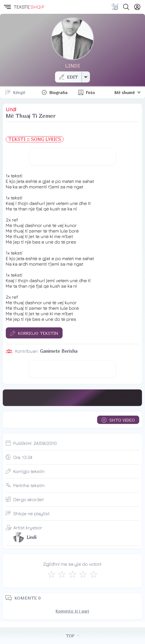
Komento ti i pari (72, 611)
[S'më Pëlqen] (51, 574)
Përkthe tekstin (29, 485)
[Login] (137, 7)
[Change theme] (115, 7)
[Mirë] (72, 574)
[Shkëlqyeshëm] (94, 574)
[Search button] (126, 7)
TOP (72, 636)
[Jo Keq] (62, 574)
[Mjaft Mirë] (83, 574)
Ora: (23, 457)
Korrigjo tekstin (29, 471)
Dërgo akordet (29, 499)
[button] (7, 7)
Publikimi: (35, 443)
